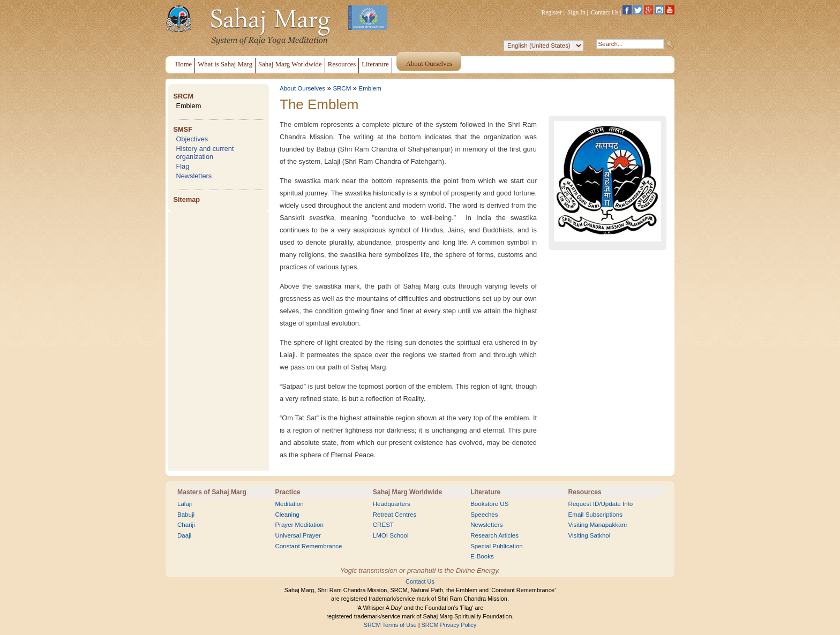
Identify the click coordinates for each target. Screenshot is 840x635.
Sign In (576, 12)
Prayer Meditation (299, 525)
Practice (287, 492)
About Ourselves (302, 88)
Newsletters (194, 176)
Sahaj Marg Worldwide (407, 492)
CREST (383, 525)
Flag (182, 166)
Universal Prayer (298, 535)
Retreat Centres (395, 515)
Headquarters (392, 504)
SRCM (183, 96)
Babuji (186, 515)
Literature (485, 492)
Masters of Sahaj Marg (212, 492)
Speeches (484, 515)
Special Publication (497, 546)
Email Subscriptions (595, 515)
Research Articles (494, 535)
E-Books (482, 556)
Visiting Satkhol (590, 535)
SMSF (183, 129)
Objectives (192, 139)
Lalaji (185, 504)
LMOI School (391, 535)
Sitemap (186, 199)
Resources (585, 492)
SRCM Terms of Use (390, 625)
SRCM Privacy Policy (449, 625)
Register (552, 12)
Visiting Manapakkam (598, 525)
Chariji (186, 525)
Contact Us (605, 12)
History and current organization (205, 153)
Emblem (188, 106)
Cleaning (287, 515)
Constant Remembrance (308, 546)
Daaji (184, 535)
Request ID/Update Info (601, 504)
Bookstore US (489, 504)
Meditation (289, 504)
